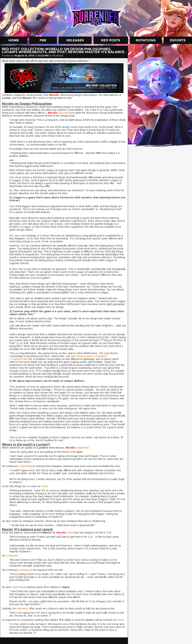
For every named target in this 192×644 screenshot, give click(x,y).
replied (16, 587)
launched (64, 113)
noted (44, 486)
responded (82, 448)
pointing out (26, 570)
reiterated (22, 608)
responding (26, 466)
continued (12, 556)
